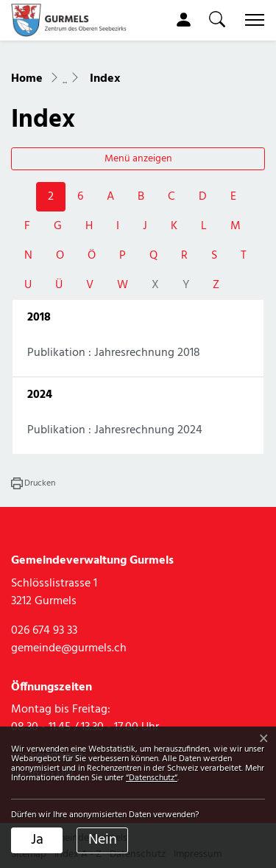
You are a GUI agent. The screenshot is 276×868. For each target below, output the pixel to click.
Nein (103, 840)
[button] (217, 19)
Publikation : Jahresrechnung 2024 (115, 430)
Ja (37, 840)
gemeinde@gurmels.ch (69, 648)
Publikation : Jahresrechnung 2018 (114, 353)
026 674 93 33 (44, 631)
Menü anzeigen (138, 159)
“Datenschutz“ (152, 778)
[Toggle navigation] (252, 20)
